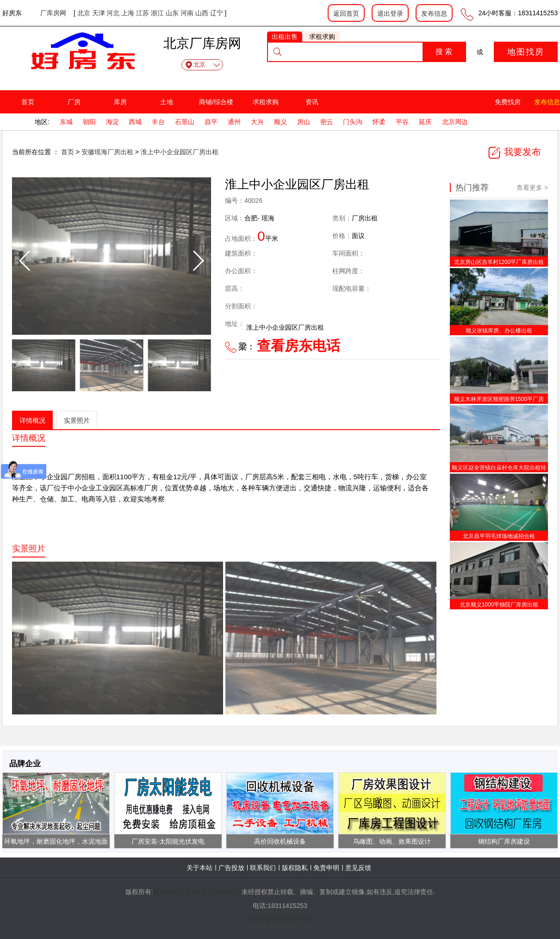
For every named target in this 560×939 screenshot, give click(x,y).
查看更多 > (532, 188)
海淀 (112, 122)
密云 (327, 122)
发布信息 (434, 13)
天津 (99, 13)
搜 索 (444, 52)
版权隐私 (295, 868)
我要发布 (514, 152)
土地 (167, 102)
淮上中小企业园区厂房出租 (180, 152)
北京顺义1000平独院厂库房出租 (499, 605)
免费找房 (508, 102)
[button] (198, 261)
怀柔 (379, 122)
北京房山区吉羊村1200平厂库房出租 (499, 262)
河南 (187, 13)
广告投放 (231, 868)
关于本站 (199, 868)
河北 (113, 13)
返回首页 (346, 13)
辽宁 (217, 13)
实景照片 (77, 420)
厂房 (74, 102)
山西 (202, 13)
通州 (234, 122)
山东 (172, 13)
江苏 (143, 13)
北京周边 (455, 122)
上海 (128, 13)
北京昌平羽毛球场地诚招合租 (499, 536)
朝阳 (89, 122)
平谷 (402, 122)
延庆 (425, 122)
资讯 (312, 102)
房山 (304, 122)
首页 (28, 102)
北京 (84, 13)
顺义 (280, 122)
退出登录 (390, 13)
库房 (120, 102)
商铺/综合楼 (216, 102)
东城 (66, 122)
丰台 (158, 122)
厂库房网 (53, 13)
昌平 (211, 122)
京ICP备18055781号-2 (280, 920)
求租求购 (266, 102)
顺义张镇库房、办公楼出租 (499, 331)
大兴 (257, 122)
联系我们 (263, 868)
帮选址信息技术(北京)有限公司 (197, 892)
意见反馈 (358, 868)
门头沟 (353, 122)
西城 (135, 122)
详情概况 (32, 420)
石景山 (185, 122)
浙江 (157, 13)
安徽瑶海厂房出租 (108, 152)
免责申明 (326, 868)
